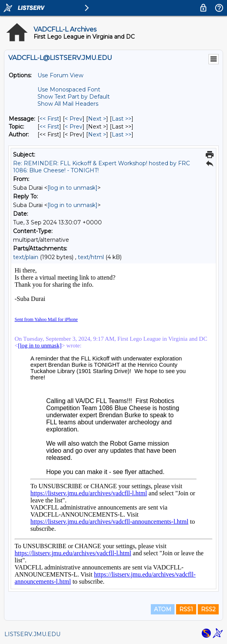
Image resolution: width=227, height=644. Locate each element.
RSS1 (186, 609)
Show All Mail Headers (68, 104)
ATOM (163, 609)
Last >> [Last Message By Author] (122, 134)
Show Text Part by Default (74, 97)
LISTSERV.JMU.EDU (32, 634)
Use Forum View (60, 75)
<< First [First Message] (49, 119)
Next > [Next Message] (97, 119)
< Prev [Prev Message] (74, 119)
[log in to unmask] (72, 188)
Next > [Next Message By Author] (97, 134)
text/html (91, 257)
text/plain (26, 257)
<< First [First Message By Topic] (49, 127)
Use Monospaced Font (69, 90)
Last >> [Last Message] (122, 119)
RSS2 (208, 609)
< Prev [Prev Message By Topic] (74, 127)
